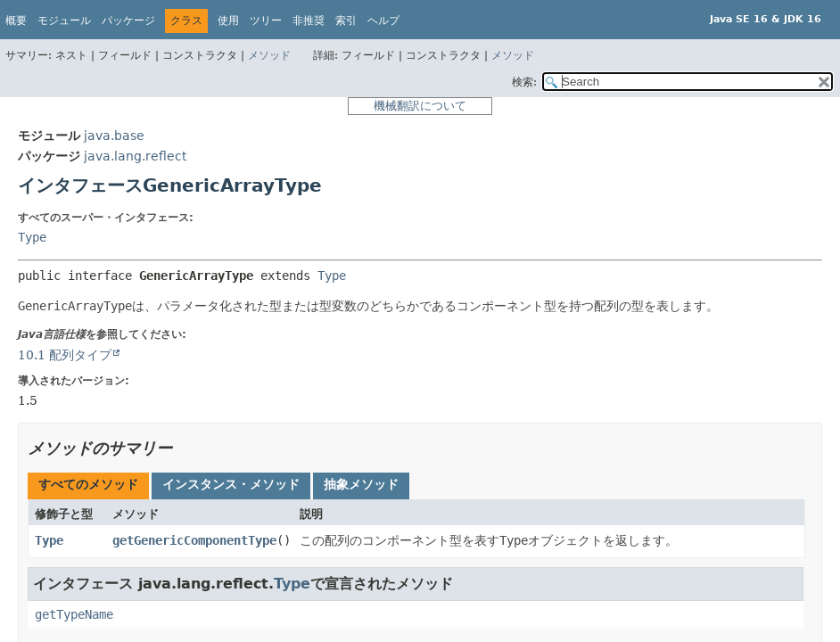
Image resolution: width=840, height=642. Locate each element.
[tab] (88, 486)
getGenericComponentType (194, 540)
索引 (346, 21)
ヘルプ (383, 21)
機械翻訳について (420, 106)
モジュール (64, 21)
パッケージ (128, 21)
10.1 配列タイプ (65, 355)
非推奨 (309, 21)
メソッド (269, 55)
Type (32, 237)
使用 (228, 21)
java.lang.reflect (135, 156)
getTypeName (74, 614)
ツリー (266, 21)
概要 (16, 21)
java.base (114, 136)
